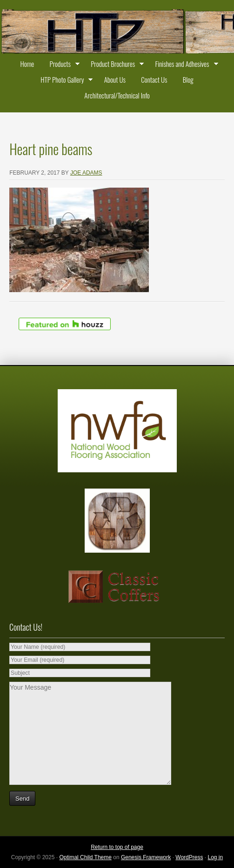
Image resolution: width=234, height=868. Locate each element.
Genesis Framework (146, 857)
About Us (115, 79)
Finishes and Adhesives (184, 65)
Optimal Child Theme (85, 857)
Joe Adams (86, 173)
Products (63, 65)
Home (27, 64)
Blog (188, 79)
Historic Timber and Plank (117, 33)
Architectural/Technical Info (117, 95)
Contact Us (154, 79)
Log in (215, 857)
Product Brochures (115, 65)
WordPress (189, 857)
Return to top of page (117, 847)
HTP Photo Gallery (64, 81)
